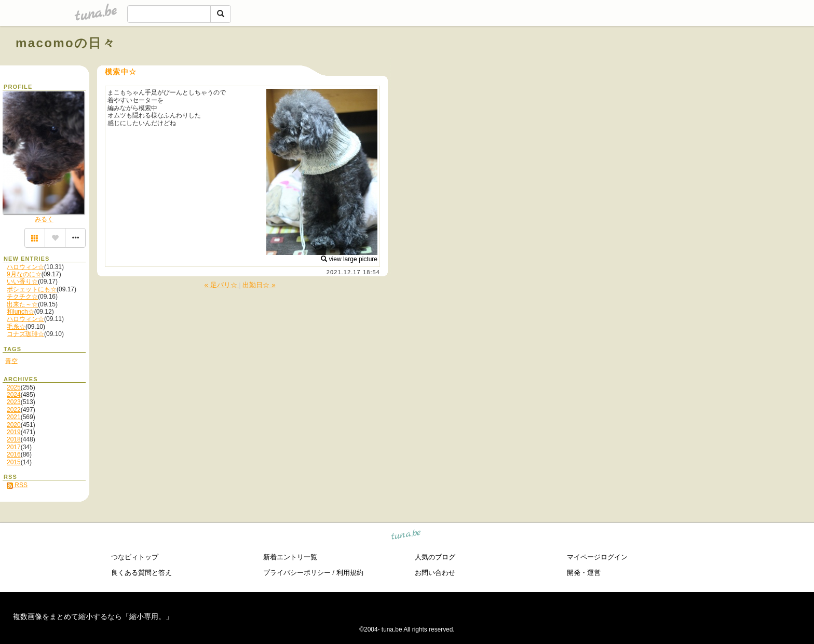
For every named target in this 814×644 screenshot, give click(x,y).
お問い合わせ (435, 573)
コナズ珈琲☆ (25, 334)
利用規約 (350, 573)
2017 (14, 447)
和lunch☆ (21, 312)
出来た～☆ (22, 304)
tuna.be (406, 536)
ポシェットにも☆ (32, 289)
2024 (14, 395)
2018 (14, 439)
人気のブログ (435, 557)
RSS (17, 485)
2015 (14, 462)
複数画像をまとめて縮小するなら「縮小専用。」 (93, 616)
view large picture (349, 259)
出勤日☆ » (259, 285)
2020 (14, 425)
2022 (14, 410)
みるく (44, 219)
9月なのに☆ (24, 274)
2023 (14, 402)
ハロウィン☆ (25, 267)
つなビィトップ (135, 557)
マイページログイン (597, 557)
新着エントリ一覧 (290, 557)
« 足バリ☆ (221, 285)
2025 (14, 387)
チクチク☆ (22, 297)
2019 (14, 432)
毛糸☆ (16, 327)
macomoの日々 (66, 43)
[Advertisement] (680, 66)
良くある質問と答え (141, 573)
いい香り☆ (22, 281)
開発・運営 (584, 573)
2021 (14, 417)
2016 (14, 454)
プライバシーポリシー (297, 573)
